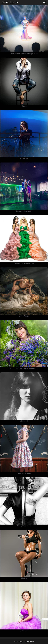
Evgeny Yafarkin (29, 641)
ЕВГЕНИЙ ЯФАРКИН (10, 2)
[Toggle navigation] (44, 3)
